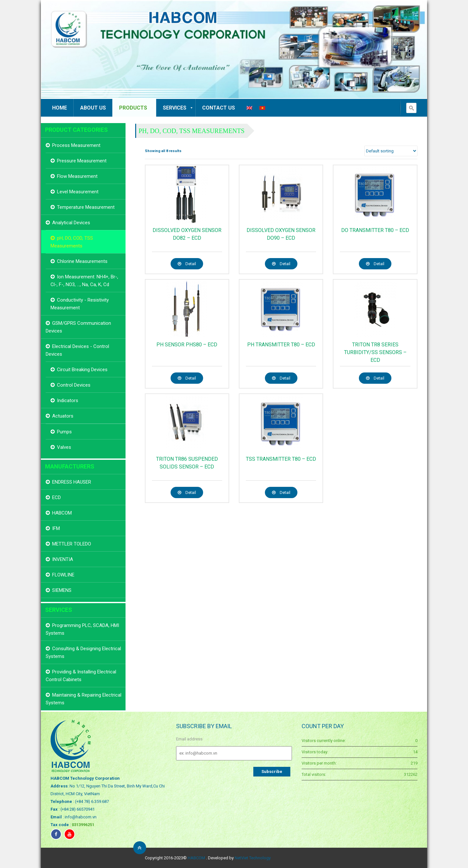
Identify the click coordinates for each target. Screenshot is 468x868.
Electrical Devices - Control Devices (77, 350)
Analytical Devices (71, 223)
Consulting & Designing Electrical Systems (83, 652)
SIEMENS (62, 590)
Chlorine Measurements (82, 261)
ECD (56, 497)
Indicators (68, 400)
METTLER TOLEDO (72, 544)
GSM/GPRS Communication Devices (78, 327)
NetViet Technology (253, 858)
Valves (64, 447)
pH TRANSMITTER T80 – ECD (281, 345)
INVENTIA (63, 559)
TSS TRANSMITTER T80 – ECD (281, 459)
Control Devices (74, 385)
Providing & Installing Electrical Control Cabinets (81, 676)
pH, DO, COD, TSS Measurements (192, 131)
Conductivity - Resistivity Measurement (80, 304)
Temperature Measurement (86, 207)
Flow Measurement (77, 176)
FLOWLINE (63, 575)
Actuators (63, 416)
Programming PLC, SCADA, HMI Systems (82, 629)
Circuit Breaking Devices (82, 370)
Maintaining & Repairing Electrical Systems (84, 699)
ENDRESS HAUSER (72, 482)
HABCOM (62, 513)
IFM (56, 528)
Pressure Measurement (82, 161)
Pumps (64, 432)
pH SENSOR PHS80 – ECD (187, 345)
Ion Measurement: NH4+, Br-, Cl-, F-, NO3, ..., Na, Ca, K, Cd (84, 281)
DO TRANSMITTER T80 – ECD (375, 230)
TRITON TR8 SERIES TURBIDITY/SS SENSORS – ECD (375, 352)
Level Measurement (78, 192)
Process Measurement (76, 145)
